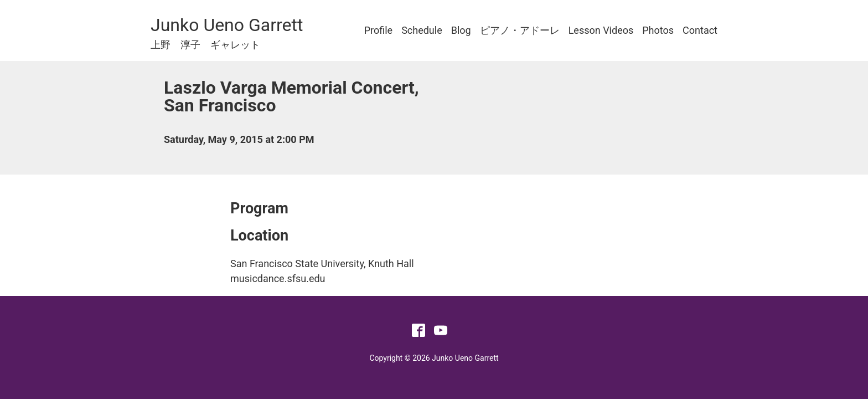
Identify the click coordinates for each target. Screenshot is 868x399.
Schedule (422, 30)
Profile (378, 30)
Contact (700, 30)
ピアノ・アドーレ (520, 30)
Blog (461, 30)
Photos (658, 30)
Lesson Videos (601, 30)
